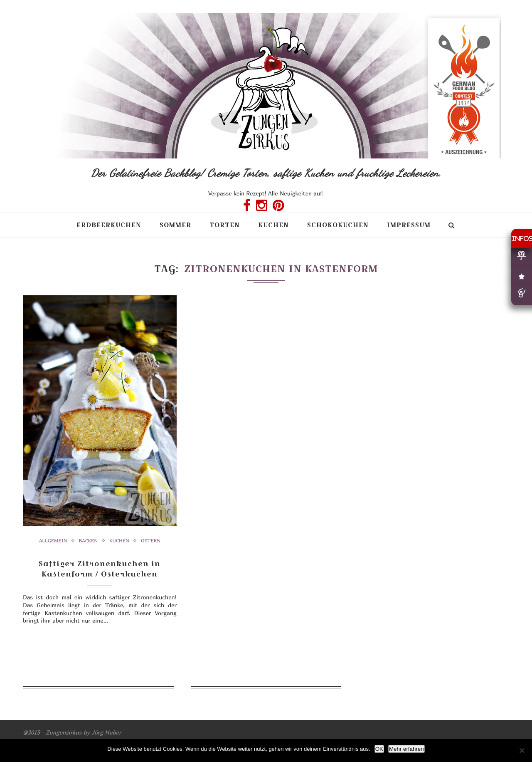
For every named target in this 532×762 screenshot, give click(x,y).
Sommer (175, 225)
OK (379, 749)
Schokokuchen (338, 225)
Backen (89, 541)
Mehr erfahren (406, 749)
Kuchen (273, 225)
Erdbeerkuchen (109, 225)
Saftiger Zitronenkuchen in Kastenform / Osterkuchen (100, 569)
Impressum (409, 225)
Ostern (151, 541)
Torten (225, 225)
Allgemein (53, 541)
